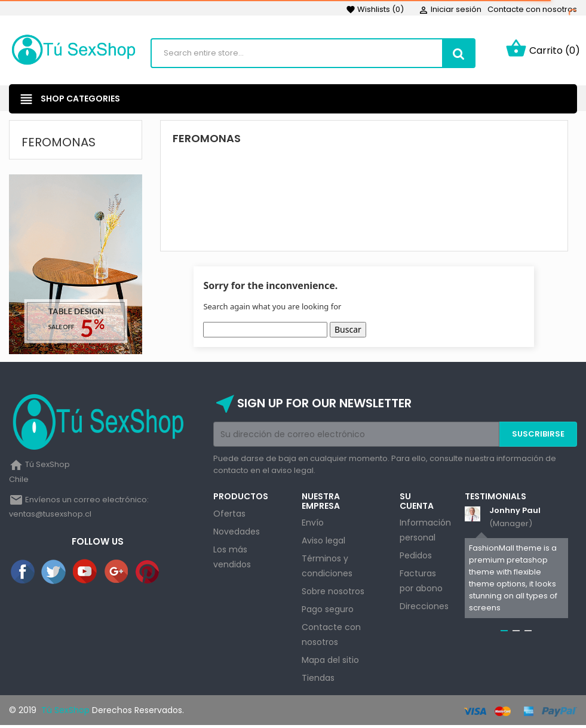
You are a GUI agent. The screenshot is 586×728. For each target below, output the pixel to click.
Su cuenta (417, 504)
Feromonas (59, 145)
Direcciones (424, 609)
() (375, 9)
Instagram (179, 575)
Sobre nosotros (333, 594)
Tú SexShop (64, 712)
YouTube (85, 575)
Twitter (54, 575)
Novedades (237, 534)
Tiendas (318, 680)
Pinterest (148, 575)
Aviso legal (323, 543)
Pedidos (416, 558)
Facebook (23, 575)
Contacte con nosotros (532, 9)
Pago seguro (328, 612)
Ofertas (229, 516)
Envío (313, 525)
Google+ (117, 575)
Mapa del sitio (330, 662)
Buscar (348, 332)
